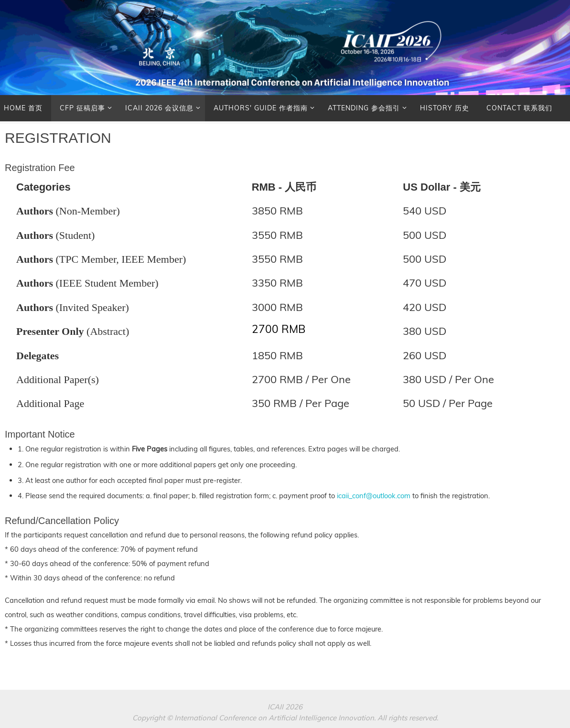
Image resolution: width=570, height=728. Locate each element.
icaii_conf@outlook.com (374, 496)
